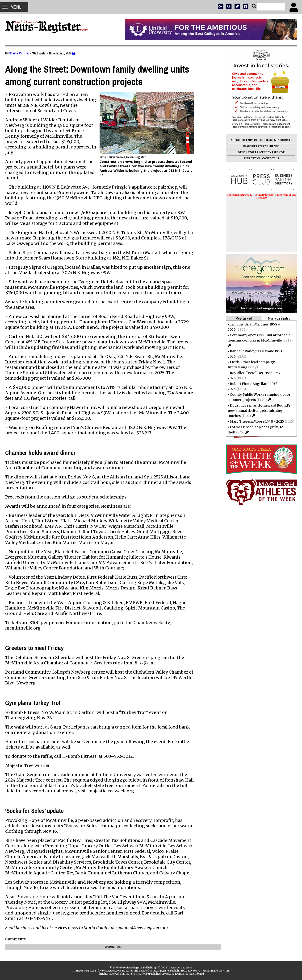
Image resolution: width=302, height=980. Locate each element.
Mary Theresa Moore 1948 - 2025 (255, 421)
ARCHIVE (277, 152)
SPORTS (251, 152)
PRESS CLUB (270, 140)
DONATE (285, 140)
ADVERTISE (253, 140)
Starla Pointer (21, 53)
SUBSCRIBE (236, 140)
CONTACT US (269, 159)
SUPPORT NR (250, 159)
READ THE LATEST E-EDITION (260, 146)
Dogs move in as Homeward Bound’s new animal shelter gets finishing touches (257, 411)
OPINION (264, 152)
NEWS (240, 152)
